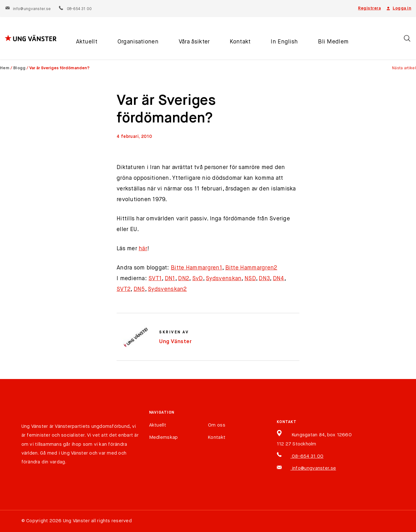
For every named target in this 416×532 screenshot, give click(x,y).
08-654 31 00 (75, 9)
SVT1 (155, 279)
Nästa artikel (404, 68)
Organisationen (138, 42)
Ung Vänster (176, 342)
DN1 (170, 279)
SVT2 (124, 289)
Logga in (398, 8)
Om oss (217, 425)
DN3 (264, 279)
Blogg (20, 68)
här (143, 249)
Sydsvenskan (224, 279)
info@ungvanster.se (28, 9)
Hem (5, 68)
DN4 (279, 279)
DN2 (184, 279)
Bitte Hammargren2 (251, 268)
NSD (250, 279)
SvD (198, 279)
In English (284, 42)
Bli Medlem (333, 42)
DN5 (139, 289)
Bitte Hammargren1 (196, 268)
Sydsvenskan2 (167, 289)
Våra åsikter (194, 42)
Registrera (369, 8)
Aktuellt (87, 42)
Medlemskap (164, 437)
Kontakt (240, 42)
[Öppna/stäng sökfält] (407, 38)
